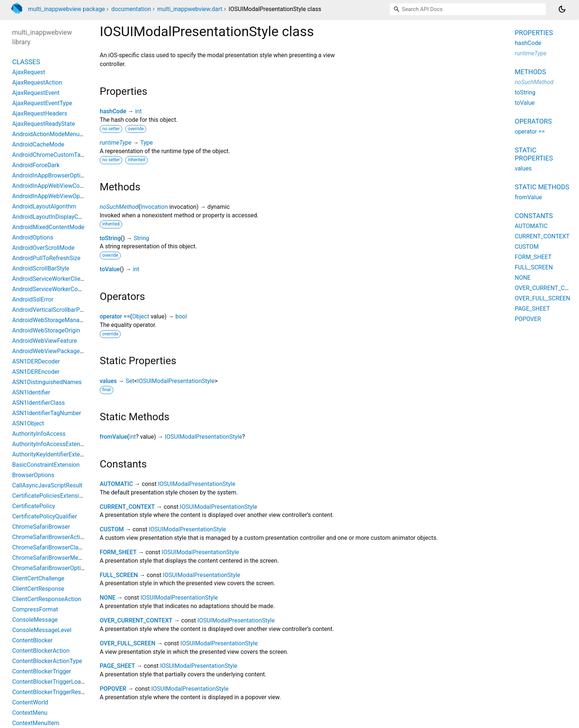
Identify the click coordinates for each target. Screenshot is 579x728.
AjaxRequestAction (37, 82)
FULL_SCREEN (119, 575)
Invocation (154, 207)
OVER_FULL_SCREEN (128, 643)
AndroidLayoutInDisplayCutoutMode (59, 217)
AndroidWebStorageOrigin (46, 330)
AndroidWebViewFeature (44, 341)
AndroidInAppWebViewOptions (53, 196)
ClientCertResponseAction (47, 599)
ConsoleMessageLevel (42, 630)
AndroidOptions (33, 237)
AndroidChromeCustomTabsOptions (60, 155)
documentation (131, 9)
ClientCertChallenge (38, 578)
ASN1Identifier (31, 392)
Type (147, 143)
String (141, 238)
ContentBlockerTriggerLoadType (54, 682)
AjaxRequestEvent (36, 93)
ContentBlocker (32, 640)
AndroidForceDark (36, 165)
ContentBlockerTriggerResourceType (60, 692)
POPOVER (113, 689)
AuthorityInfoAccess (39, 434)
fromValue (113, 437)
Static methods (542, 187)
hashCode (113, 111)
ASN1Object (28, 423)
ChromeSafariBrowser (41, 527)
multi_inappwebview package (66, 9)
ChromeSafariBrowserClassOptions (59, 547)
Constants (534, 216)
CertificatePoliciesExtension (49, 496)
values (108, 381)
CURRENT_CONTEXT (127, 507)
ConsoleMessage (35, 620)
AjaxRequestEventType (42, 103)
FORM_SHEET (118, 552)
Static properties (534, 154)
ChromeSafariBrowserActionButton (58, 537)
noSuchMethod (119, 207)
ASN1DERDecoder (36, 361)
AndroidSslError (33, 299)
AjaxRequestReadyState (44, 124)
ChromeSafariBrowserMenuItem (54, 558)
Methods (530, 72)
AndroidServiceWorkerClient (49, 279)
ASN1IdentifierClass (38, 403)
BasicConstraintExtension (46, 465)
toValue (110, 269)
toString (110, 238)
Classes (26, 62)
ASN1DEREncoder (36, 372)
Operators (533, 121)
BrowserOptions (33, 475)
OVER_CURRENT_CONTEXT (136, 620)
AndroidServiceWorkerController (54, 289)
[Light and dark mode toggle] (562, 9)
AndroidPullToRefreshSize (46, 258)
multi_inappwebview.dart (190, 9)
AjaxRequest (29, 72)
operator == (115, 316)
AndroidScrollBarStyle (41, 268)
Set (130, 381)
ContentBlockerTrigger (42, 671)
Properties (534, 33)
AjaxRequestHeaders (40, 113)
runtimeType (116, 143)
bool (181, 316)
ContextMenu (30, 713)
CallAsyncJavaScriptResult (47, 485)
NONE (108, 598)
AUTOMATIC (116, 484)
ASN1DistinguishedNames (47, 382)
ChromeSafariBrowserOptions (51, 568)
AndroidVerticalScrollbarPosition (55, 310)
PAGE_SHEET (117, 666)
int (138, 111)
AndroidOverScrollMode (43, 248)
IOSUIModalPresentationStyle (176, 381)
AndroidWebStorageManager (50, 320)
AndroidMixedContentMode (48, 227)
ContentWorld (30, 702)
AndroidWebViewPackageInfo (51, 351)
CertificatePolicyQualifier (44, 516)
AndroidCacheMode (38, 144)
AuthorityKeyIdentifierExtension (53, 454)
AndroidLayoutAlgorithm (44, 206)
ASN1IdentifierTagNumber (47, 413)
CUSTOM (112, 529)
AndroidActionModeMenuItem (52, 134)
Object (141, 316)
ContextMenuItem (36, 723)
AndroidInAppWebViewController (55, 186)
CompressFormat (35, 609)
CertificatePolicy (34, 506)
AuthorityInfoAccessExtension (52, 444)
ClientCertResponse (38, 589)
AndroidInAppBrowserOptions (51, 175)
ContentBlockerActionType (47, 661)
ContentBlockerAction (41, 651)
